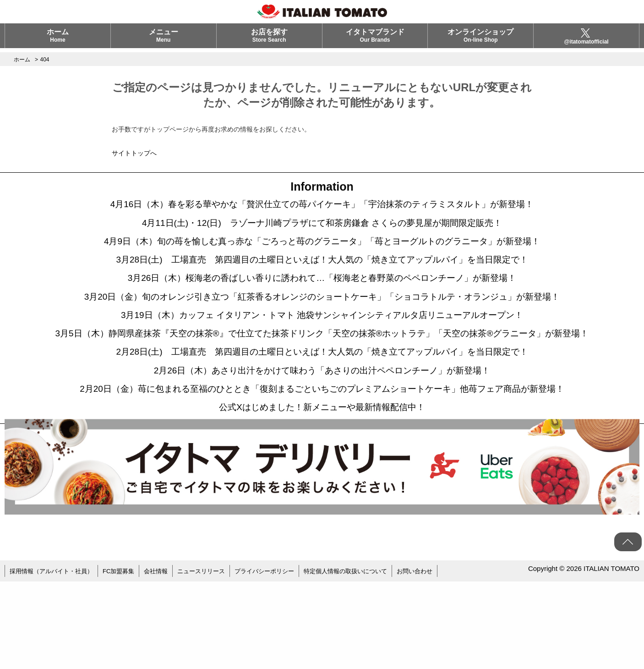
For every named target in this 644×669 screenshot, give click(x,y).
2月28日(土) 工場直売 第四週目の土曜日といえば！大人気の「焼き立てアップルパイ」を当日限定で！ (322, 408)
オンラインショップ (480, 40)
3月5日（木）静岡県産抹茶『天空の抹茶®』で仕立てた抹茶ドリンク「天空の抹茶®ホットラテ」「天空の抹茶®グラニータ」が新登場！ (322, 376)
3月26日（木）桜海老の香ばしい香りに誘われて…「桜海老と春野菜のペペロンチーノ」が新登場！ (322, 298)
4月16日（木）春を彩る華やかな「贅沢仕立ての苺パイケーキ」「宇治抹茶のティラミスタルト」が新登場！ (322, 207)
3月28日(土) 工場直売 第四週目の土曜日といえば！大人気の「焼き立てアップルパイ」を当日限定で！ (322, 275)
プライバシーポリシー (281, 660)
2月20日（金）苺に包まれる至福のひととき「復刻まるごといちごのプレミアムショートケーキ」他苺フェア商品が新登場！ (322, 463)
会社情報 (166, 660)
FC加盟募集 (126, 660)
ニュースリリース (214, 660)
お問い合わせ (442, 660)
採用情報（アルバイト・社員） (55, 660)
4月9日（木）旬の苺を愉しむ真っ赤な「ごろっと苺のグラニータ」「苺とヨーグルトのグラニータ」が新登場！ (322, 252)
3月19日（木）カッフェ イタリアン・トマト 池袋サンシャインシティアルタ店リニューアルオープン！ (322, 344)
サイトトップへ (134, 153)
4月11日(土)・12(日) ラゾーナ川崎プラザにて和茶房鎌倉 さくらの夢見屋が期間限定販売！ (322, 230)
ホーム (58, 40)
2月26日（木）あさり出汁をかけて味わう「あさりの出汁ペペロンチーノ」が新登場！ (322, 431)
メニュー (164, 40)
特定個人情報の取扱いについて (368, 660)
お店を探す (269, 40)
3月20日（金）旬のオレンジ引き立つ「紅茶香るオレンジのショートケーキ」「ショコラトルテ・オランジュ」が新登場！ (322, 321)
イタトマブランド (375, 40)
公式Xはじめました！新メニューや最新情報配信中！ (322, 495)
